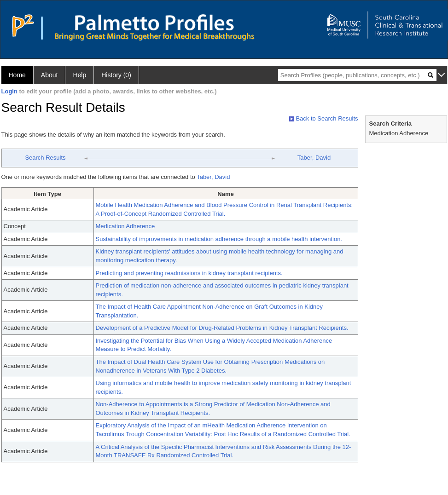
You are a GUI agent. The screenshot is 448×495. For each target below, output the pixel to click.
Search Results (45, 158)
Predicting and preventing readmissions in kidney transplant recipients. (189, 273)
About (49, 75)
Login (9, 91)
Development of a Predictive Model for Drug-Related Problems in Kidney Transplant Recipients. (222, 328)
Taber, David (314, 158)
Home (17, 75)
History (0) (116, 75)
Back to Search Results (324, 118)
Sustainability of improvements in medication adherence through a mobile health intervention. (219, 239)
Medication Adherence (125, 226)
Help (79, 75)
